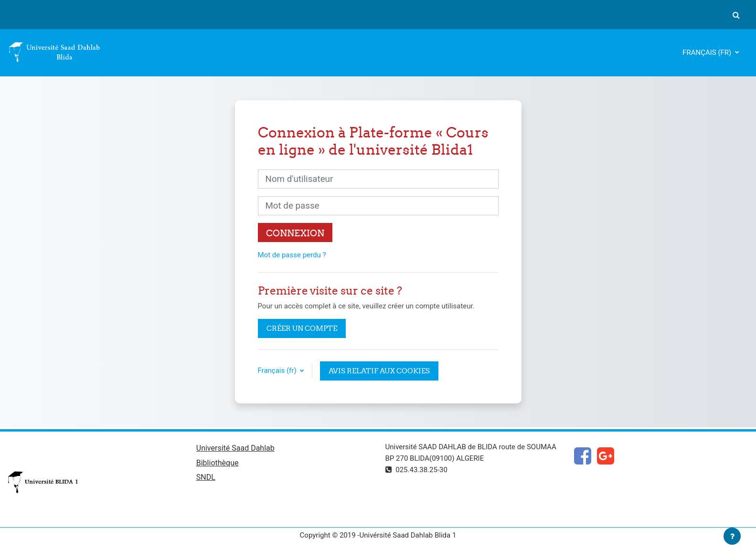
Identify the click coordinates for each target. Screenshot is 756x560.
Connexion (295, 233)
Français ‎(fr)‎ (708, 53)
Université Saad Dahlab (235, 448)
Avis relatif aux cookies (379, 371)
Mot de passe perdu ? (292, 255)
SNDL (206, 477)
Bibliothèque (218, 463)
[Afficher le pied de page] (732, 536)
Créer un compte (302, 328)
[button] (736, 15)
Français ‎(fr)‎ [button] (278, 370)
